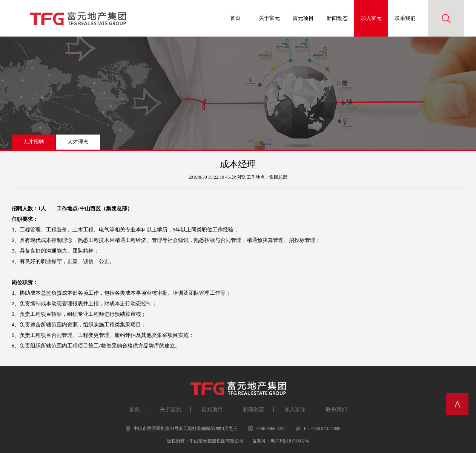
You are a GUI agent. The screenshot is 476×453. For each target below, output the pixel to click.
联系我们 (405, 18)
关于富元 (269, 18)
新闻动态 (337, 18)
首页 (235, 18)
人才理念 (78, 142)
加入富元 (371, 18)
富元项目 (303, 18)
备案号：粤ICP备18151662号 (281, 441)
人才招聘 (34, 142)
